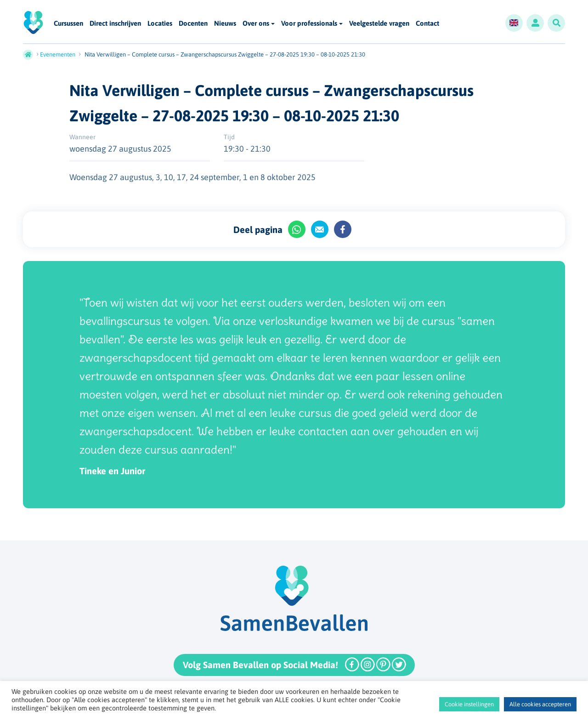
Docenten (193, 24)
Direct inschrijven (115, 24)
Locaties (160, 24)
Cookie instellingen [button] (469, 704)
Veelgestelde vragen (379, 24)
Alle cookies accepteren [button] (540, 704)
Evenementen (58, 54)
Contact (427, 24)
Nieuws (225, 24)
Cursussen (68, 24)
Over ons (256, 23)
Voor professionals (309, 23)
